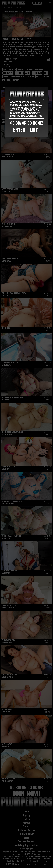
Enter (19, 130)
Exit (34, 130)
